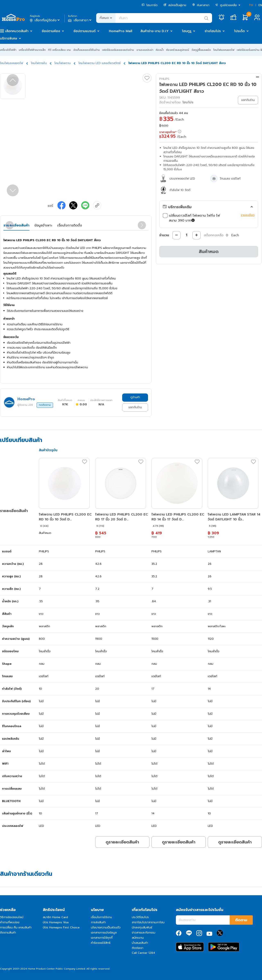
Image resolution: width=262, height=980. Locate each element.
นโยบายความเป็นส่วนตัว (106, 927)
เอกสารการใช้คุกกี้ (102, 938)
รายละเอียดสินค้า (16, 225)
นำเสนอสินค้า (140, 943)
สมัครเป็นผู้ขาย (175, 5)
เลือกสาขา (80, 20)
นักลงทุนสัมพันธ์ (142, 927)
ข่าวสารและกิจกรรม (144, 933)
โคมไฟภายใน (39, 63)
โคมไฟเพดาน (63, 63)
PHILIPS (164, 79)
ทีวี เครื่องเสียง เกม (59, 50)
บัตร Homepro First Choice (61, 927)
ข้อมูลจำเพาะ (43, 225)
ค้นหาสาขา (201, 5)
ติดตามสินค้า (8, 933)
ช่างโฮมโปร (213, 31)
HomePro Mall (121, 31)
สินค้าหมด (209, 251)
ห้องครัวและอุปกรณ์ (178, 50)
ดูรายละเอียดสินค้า (122, 842)
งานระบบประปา (145, 50)
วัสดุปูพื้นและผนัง (201, 50)
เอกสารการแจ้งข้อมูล (104, 933)
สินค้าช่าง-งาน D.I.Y (155, 31)
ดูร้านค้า (135, 397)
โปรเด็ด (239, 31)
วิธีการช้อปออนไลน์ (12, 917)
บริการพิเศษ (9, 38)
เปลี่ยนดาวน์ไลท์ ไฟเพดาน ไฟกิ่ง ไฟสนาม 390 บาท (201, 218)
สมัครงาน (138, 938)
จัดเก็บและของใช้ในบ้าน (86, 50)
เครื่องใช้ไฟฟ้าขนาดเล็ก (32, 50)
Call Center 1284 (143, 953)
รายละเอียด (248, 215)
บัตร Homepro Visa (56, 922)
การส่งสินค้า (98, 922)
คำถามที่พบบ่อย (10, 922)
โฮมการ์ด (150, 5)
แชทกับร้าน (135, 407)
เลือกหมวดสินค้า (17, 31)
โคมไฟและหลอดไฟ (224, 50)
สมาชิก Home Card (55, 917)
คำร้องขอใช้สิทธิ (101, 943)
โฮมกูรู (187, 31)
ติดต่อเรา (138, 948)
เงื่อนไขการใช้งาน (101, 917)
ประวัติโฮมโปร (140, 917)
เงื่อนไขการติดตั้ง (69, 225)
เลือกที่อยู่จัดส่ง (45, 20)
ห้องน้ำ (160, 50)
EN (260, 5)
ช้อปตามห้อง (51, 31)
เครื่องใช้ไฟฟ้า (8, 50)
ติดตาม (241, 920)
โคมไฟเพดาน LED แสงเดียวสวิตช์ (99, 63)
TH (251, 5)
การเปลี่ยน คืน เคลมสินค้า (16, 927)
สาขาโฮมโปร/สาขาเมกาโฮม (148, 922)
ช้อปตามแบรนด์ (85, 31)
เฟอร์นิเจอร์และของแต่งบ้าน (118, 50)
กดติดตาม (45, 405)
